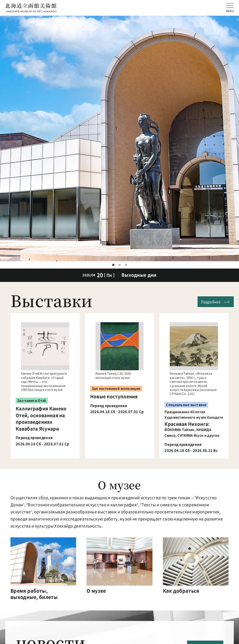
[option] (120, 138)
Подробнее (211, 302)
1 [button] (113, 265)
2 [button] (120, 265)
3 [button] (126, 265)
